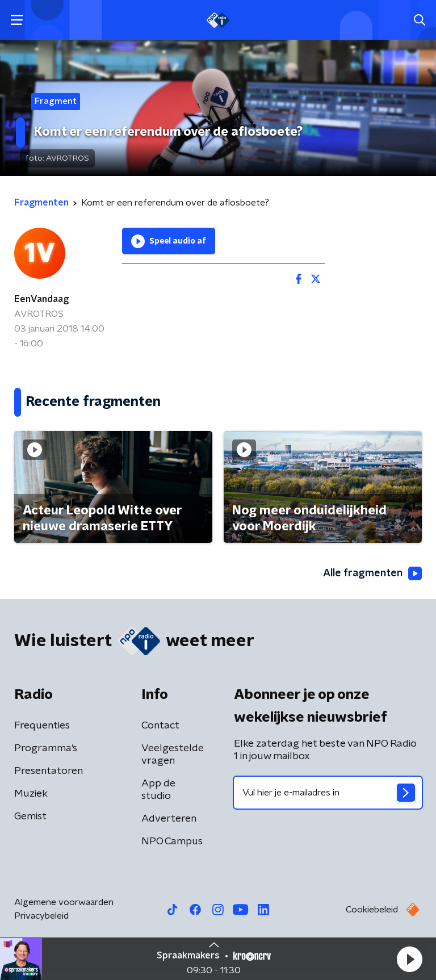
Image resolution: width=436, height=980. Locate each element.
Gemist (30, 816)
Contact (160, 726)
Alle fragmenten (372, 573)
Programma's (46, 748)
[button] (409, 959)
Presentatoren (49, 771)
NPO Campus (172, 841)
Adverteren (169, 819)
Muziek (31, 794)
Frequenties (42, 726)
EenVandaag (41, 299)
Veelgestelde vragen (173, 755)
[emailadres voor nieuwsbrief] (328, 793)
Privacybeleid (41, 916)
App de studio (158, 790)
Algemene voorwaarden (64, 902)
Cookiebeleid (372, 910)
